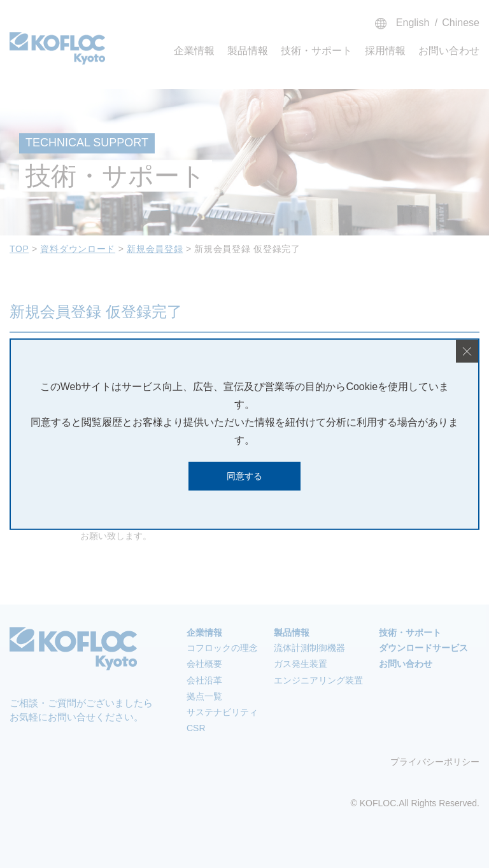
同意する (244, 476)
